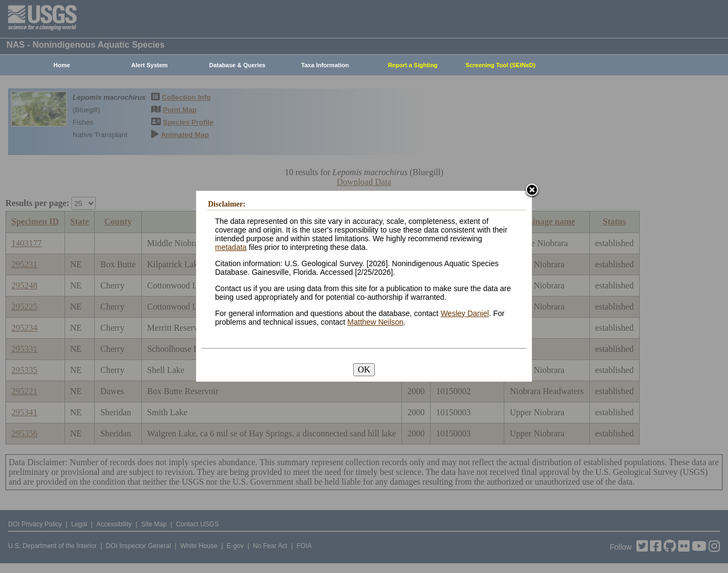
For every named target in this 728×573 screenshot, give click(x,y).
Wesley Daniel (464, 313)
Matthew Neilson (375, 322)
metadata (231, 247)
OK (364, 369)
